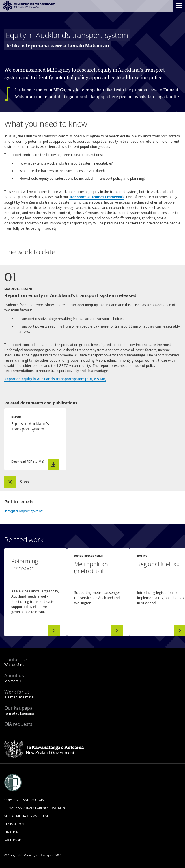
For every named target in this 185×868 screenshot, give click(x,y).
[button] (23, 482)
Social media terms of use (27, 816)
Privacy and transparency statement (35, 808)
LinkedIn (11, 832)
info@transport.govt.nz (24, 511)
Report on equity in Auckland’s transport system (55, 379)
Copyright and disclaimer (26, 800)
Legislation (14, 824)
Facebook (13, 840)
